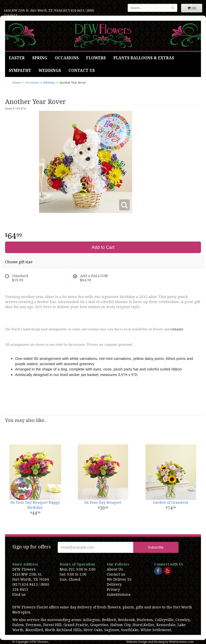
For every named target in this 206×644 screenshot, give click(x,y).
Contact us (116, 574)
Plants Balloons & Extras (144, 58)
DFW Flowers (103, 36)
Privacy (113, 589)
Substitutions (119, 595)
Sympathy (20, 71)
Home (16, 83)
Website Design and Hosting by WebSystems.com (160, 642)
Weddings (50, 71)
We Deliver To (119, 579)
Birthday (49, 83)
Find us (19, 595)
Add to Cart (103, 247)
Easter (17, 58)
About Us (115, 569)
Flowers (96, 58)
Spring (40, 58)
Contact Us (82, 71)
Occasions (67, 58)
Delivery (114, 584)
